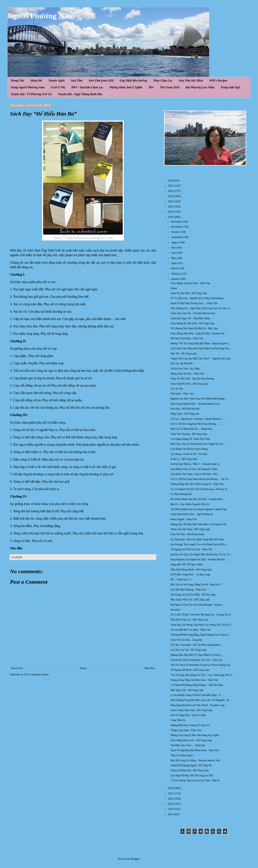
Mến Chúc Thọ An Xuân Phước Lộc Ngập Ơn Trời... (198, 444)
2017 (171, 794)
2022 (171, 201)
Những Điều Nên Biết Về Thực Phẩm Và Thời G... (197, 655)
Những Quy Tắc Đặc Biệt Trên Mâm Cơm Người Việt (198, 524)
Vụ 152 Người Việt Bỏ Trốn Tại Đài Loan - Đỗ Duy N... (199, 489)
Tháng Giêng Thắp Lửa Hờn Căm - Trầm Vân (194, 680)
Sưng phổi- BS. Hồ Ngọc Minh (187, 564)
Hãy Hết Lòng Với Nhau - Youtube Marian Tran (195, 760)
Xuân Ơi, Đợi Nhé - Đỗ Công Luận (189, 293)
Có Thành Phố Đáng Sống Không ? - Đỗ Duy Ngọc (197, 685)
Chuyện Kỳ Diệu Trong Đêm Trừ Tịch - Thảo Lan (196, 660)
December (177, 222)
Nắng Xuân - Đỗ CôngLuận (185, 414)
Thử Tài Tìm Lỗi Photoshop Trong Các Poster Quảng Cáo (200, 665)
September (177, 237)
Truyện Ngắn (57, 81)
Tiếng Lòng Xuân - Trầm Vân (186, 730)
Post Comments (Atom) (36, 675)
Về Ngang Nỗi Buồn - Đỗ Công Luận (190, 670)
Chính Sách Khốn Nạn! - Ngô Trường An (192, 514)
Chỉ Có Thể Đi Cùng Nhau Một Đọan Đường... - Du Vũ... (200, 479)
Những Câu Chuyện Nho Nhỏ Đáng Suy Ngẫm (195, 735)
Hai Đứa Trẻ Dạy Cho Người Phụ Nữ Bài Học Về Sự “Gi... (201, 555)
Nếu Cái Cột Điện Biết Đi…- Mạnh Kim (191, 429)
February (176, 274)
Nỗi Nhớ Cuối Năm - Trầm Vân (187, 338)
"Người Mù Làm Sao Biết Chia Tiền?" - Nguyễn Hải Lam (200, 359)
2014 (171, 809)
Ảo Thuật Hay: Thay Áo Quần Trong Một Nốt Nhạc (197, 539)
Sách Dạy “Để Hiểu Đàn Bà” (185, 409)
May (174, 258)
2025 (171, 186)
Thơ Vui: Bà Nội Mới (182, 364)
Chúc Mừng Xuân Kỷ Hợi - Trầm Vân (190, 283)
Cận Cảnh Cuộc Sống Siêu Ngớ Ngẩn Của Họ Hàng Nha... (201, 348)
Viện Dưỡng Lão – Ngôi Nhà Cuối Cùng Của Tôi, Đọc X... (201, 308)
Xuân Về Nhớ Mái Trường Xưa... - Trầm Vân (194, 303)
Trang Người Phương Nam (28, 87)
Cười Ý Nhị (58, 87)
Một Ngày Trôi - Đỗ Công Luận (187, 690)
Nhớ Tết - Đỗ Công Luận (183, 354)
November (177, 227)
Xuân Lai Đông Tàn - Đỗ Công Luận (190, 770)
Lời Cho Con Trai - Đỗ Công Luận (188, 650)
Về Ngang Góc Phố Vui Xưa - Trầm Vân (191, 549)
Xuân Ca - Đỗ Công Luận (184, 459)
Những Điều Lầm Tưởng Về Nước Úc (190, 725)
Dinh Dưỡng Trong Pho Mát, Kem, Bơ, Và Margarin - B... (201, 700)
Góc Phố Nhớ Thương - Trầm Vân (188, 590)
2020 (171, 212)
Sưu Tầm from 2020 (101, 81)
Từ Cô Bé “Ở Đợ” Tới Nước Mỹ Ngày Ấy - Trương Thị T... (201, 615)
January (175, 279)
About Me (36, 81)
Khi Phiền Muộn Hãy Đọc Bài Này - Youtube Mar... (197, 499)
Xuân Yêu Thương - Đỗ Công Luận (189, 434)
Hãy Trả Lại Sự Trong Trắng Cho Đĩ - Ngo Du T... (196, 585)
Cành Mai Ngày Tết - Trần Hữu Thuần (190, 318)
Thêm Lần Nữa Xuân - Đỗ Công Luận (190, 529)
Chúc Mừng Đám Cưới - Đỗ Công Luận (191, 740)
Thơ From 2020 (170, 87)
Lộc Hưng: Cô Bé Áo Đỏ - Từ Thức (189, 454)
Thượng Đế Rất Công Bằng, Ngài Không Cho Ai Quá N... (200, 635)
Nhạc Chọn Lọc (163, 81)
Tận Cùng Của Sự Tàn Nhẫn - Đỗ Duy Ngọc (193, 595)
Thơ (151, 87)
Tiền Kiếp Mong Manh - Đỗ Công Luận (191, 570)
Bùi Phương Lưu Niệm (200, 87)
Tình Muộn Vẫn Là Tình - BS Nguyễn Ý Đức (194, 469)
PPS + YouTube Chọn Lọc (87, 87)
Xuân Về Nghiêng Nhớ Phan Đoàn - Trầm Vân (195, 750)
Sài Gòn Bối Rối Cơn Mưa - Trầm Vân (191, 630)
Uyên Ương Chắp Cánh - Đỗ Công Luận (191, 710)
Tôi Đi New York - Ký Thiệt (185, 369)
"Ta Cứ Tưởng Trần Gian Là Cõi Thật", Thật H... (196, 781)
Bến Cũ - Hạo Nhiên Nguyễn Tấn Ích (190, 504)
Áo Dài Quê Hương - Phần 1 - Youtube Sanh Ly (195, 464)
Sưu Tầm (77, 81)
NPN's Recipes (218, 81)
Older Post (150, 668)
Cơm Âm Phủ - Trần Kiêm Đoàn (187, 534)
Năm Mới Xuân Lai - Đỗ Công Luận (189, 620)
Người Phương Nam (41, 16)
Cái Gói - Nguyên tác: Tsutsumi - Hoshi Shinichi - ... (198, 419)
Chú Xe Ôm (177, 389)
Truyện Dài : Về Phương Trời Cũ (31, 94)
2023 (171, 196)
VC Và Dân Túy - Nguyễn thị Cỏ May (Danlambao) (197, 298)
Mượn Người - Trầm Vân (184, 519)
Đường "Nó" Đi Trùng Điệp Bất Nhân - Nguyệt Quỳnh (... (201, 343)
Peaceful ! (176, 610)
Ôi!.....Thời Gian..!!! (181, 580)
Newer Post (17, 668)
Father (174, 288)
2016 (171, 799)
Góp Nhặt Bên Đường (133, 81)
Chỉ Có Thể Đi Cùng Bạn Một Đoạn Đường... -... (196, 424)
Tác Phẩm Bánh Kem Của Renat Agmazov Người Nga (199, 509)
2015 (171, 804)
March (175, 268)
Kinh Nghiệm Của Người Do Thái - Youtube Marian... (198, 559)
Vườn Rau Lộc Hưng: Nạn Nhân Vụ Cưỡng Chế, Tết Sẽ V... (201, 625)
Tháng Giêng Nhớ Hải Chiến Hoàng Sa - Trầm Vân (197, 484)
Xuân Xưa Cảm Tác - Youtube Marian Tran (193, 313)
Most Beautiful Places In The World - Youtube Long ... (199, 705)
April (174, 263)
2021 (171, 207)
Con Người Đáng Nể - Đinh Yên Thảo (190, 439)
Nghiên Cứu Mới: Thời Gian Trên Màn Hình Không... (198, 399)
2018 (171, 788)
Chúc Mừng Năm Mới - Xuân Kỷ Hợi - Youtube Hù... (198, 334)
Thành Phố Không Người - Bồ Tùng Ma (191, 765)
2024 (171, 191)
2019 (171, 217)
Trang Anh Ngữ (230, 87)
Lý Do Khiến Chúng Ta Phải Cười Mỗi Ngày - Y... (196, 695)
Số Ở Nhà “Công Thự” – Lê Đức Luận (190, 575)
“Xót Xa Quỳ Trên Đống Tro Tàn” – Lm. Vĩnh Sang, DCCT (202, 675)
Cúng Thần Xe (178, 720)
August (175, 242)
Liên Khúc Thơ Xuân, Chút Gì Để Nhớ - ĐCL (194, 474)
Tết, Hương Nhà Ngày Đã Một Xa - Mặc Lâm (194, 328)
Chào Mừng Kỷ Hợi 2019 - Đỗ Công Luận (192, 323)
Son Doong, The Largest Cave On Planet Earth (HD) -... (199, 544)
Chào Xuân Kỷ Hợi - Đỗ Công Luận (189, 384)
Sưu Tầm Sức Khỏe (191, 81)
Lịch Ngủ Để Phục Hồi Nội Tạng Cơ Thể (192, 776)
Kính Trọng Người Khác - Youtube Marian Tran (195, 404)
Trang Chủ (17, 81)
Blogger (135, 859)
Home (83, 668)
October (176, 232)
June (174, 253)
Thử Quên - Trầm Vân (182, 394)
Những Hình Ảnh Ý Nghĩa (126, 87)
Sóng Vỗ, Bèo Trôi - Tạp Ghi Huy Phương (192, 379)
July (174, 248)
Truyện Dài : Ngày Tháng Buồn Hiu (80, 94)
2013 (171, 814)
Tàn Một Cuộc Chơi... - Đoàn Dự (188, 745)
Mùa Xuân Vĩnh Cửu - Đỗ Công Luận (190, 600)
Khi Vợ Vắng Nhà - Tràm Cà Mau (188, 715)
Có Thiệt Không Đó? (181, 494)
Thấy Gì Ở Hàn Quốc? (182, 755)
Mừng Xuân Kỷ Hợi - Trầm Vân (187, 374)
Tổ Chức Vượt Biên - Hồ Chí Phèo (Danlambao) (196, 645)
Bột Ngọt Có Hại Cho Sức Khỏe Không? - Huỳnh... (197, 605)
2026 (171, 181)
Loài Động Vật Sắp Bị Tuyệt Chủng (189, 449)
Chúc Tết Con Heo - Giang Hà (186, 640)
